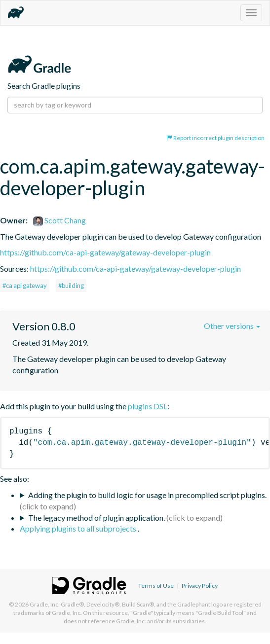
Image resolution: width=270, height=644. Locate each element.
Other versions (232, 326)
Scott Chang (59, 220)
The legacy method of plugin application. (96, 518)
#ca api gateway (25, 286)
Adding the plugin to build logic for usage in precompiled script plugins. (147, 495)
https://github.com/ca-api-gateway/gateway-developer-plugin (105, 252)
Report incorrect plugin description (215, 138)
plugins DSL (148, 406)
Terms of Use (156, 586)
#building (71, 286)
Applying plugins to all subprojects (79, 528)
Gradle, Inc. (45, 604)
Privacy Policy (200, 586)
